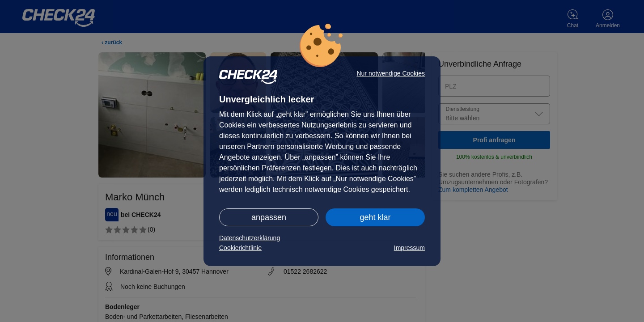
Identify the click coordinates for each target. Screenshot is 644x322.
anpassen (269, 217)
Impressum (409, 248)
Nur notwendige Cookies (391, 73)
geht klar (375, 217)
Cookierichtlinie (240, 248)
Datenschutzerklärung (250, 238)
